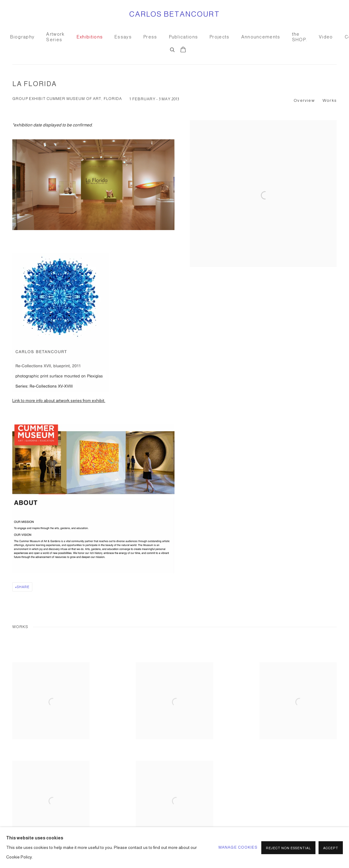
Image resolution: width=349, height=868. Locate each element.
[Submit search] (173, 49)
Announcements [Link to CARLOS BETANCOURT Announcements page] (261, 37)
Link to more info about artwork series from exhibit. (59, 400)
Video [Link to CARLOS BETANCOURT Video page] (326, 37)
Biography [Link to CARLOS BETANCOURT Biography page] (22, 37)
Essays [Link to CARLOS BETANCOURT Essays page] (123, 37)
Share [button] (23, 587)
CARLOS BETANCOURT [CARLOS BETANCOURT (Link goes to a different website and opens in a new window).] (175, 14)
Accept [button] (331, 848)
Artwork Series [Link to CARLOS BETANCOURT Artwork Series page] (55, 37)
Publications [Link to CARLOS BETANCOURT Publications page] (184, 37)
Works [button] (330, 100)
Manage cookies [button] (238, 847)
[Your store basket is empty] (183, 50)
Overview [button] (304, 100)
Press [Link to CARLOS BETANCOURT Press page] (150, 37)
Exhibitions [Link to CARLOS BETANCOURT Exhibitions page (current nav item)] (90, 37)
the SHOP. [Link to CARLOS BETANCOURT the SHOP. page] (300, 37)
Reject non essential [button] (288, 848)
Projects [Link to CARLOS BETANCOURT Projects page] (219, 37)
